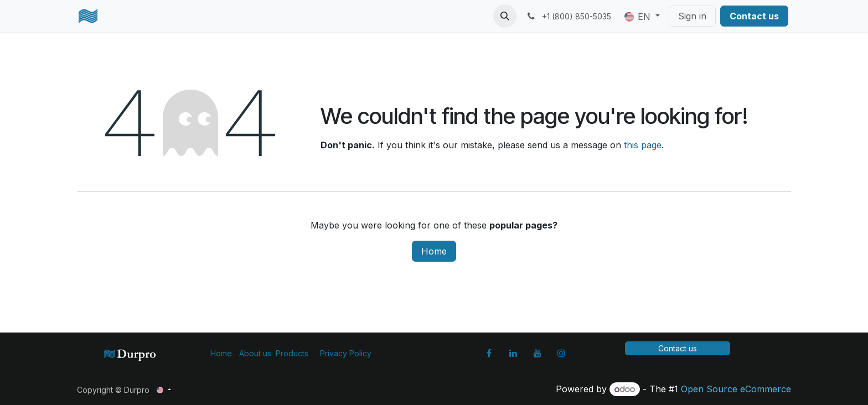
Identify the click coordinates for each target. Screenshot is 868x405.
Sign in (692, 16)
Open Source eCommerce (736, 389)
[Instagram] (561, 353)
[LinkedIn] (513, 353)
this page (643, 145)
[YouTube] (538, 353)
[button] (505, 16)
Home (434, 251)
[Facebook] (489, 353)
